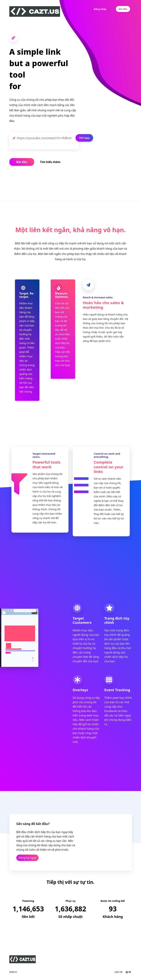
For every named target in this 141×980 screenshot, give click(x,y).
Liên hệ (118, 972)
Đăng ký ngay (27, 858)
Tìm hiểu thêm (50, 162)
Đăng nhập (100, 9)
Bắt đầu (123, 9)
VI (128, 972)
